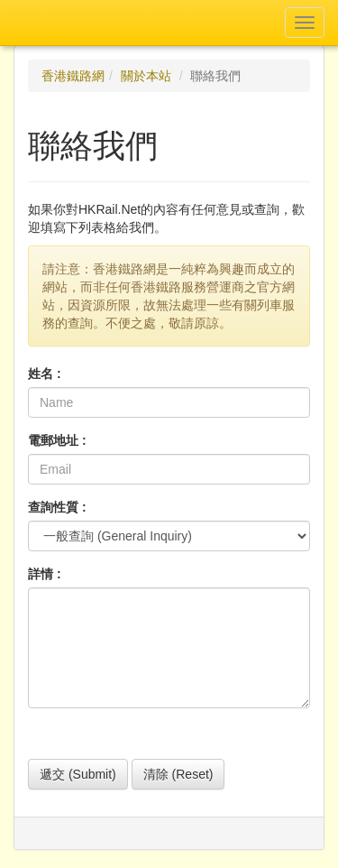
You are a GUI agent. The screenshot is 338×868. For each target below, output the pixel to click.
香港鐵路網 (73, 76)
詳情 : (45, 574)
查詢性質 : (57, 507)
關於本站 (146, 76)
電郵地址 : (57, 440)
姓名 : (45, 374)
